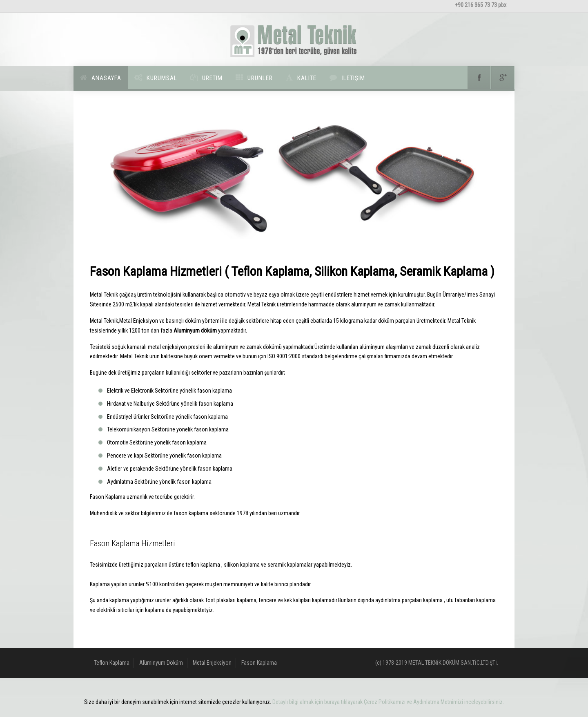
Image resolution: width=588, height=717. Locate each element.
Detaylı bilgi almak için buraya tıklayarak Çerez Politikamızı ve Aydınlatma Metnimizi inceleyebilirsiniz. (388, 702)
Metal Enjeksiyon (212, 663)
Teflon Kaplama (112, 663)
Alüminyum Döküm (161, 663)
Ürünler (260, 78)
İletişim (353, 78)
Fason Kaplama (259, 663)
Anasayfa (106, 78)
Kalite (307, 78)
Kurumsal (162, 78)
